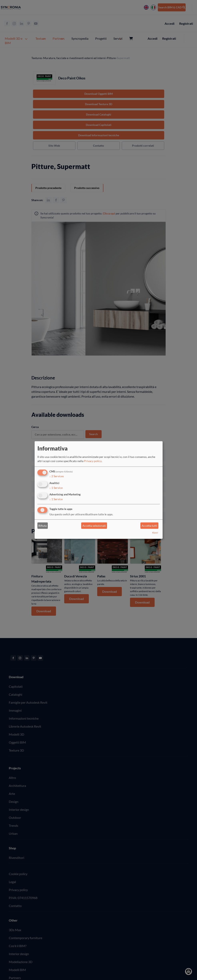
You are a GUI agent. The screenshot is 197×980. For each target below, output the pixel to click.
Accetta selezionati (94, 526)
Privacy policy (93, 461)
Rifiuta (42, 526)
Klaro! (155, 533)
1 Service (56, 488)
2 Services (57, 476)
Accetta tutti (149, 526)
